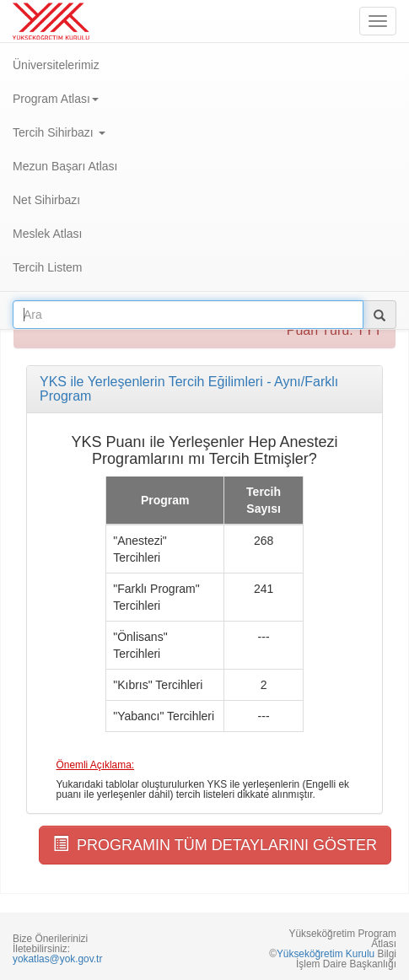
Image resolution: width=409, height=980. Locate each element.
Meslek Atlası (47, 234)
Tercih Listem (47, 267)
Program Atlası (56, 99)
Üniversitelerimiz (56, 65)
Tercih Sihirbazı (59, 132)
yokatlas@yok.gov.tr (57, 959)
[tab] (204, 389)
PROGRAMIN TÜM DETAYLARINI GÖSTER (215, 845)
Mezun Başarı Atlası (65, 166)
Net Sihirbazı (46, 200)
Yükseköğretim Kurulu (326, 954)
